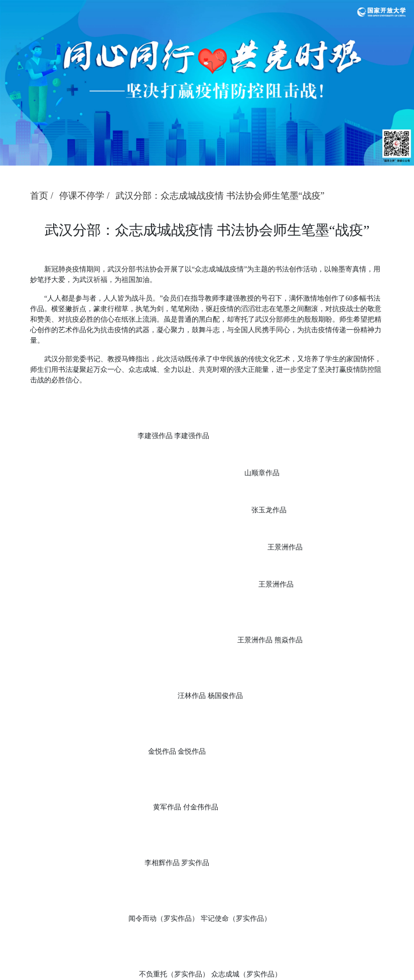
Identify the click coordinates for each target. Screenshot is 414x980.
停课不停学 (82, 196)
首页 (39, 196)
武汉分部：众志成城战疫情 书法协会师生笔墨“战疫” (220, 196)
